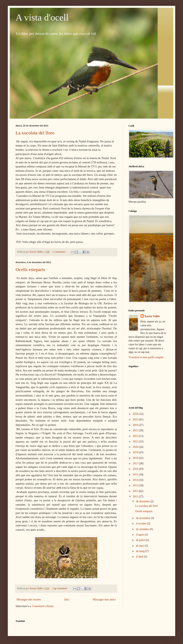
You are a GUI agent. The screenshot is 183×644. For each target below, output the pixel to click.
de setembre (143, 529)
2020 (136, 447)
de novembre (143, 518)
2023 (136, 430)
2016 (136, 469)
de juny (140, 546)
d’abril (140, 557)
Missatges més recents (29, 600)
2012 (136, 491)
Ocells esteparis (30, 269)
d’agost (140, 535)
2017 (136, 463)
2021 (136, 441)
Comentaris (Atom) (43, 606)
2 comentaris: (59, 252)
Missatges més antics (104, 600)
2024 (136, 425)
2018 (136, 458)
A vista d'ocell (42, 17)
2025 (136, 420)
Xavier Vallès (152, 316)
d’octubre (141, 524)
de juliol (141, 540)
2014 (136, 480)
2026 (136, 414)
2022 (136, 436)
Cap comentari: (60, 588)
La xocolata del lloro (35, 133)
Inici (67, 600)
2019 (136, 452)
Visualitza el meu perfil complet (146, 357)
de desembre (143, 501)
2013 (136, 485)
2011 (136, 497)
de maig (141, 551)
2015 (136, 475)
